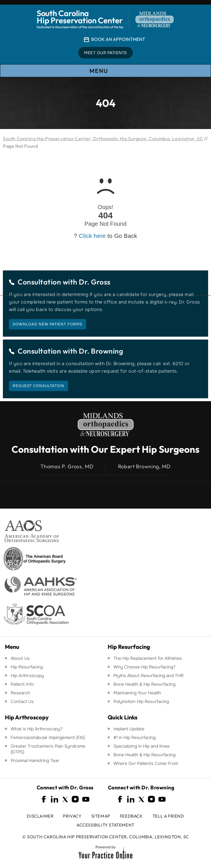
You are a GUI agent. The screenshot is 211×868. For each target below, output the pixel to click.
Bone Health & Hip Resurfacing (144, 684)
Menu (105, 71)
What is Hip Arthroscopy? (37, 729)
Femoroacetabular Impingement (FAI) (48, 738)
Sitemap (101, 816)
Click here (92, 236)
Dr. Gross (95, 282)
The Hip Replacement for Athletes (148, 658)
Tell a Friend (168, 816)
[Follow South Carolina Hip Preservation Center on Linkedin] (55, 799)
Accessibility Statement (105, 825)
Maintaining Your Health (137, 693)
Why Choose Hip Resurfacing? (144, 667)
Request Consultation (39, 386)
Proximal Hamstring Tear (35, 761)
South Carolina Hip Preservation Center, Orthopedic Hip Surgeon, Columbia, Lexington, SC (103, 139)
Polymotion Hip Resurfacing (141, 702)
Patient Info (22, 684)
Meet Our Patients (105, 53)
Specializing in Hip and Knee (142, 746)
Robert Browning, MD (144, 467)
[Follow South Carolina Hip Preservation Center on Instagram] (75, 799)
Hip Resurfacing (27, 667)
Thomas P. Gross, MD (67, 467)
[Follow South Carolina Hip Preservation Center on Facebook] (44, 799)
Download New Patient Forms (47, 324)
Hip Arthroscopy (27, 676)
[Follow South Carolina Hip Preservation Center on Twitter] (65, 799)
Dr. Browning (101, 351)
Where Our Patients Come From (146, 763)
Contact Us (22, 702)
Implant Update (129, 729)
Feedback (131, 816)
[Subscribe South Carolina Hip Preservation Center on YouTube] (86, 799)
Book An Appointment (118, 39)
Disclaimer (40, 816)
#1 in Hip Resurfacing (135, 738)
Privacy (72, 816)
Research (20, 693)
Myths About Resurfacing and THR (149, 676)
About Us (20, 658)
